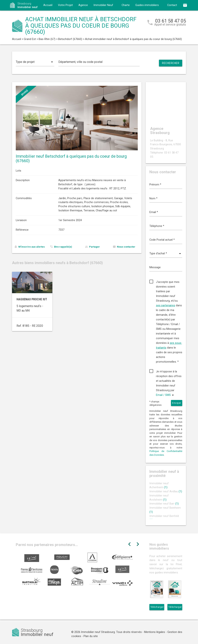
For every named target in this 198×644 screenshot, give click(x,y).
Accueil (48, 5)
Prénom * (155, 185)
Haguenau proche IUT (32, 299)
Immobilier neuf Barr (164, 504)
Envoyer (177, 403)
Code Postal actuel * (162, 240)
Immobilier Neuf (103, 5)
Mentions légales (155, 632)
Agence (83, 5)
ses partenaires (166, 305)
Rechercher (171, 63)
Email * (154, 212)
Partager (94, 247)
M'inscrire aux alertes (32, 247)
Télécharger (157, 607)
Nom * (153, 198)
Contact (172, 5)
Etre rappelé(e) (63, 247)
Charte (126, 5)
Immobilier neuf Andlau (166, 491)
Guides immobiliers (147, 5)
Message (155, 267)
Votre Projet (65, 5)
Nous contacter (126, 247)
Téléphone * (157, 226)
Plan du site (91, 636)
